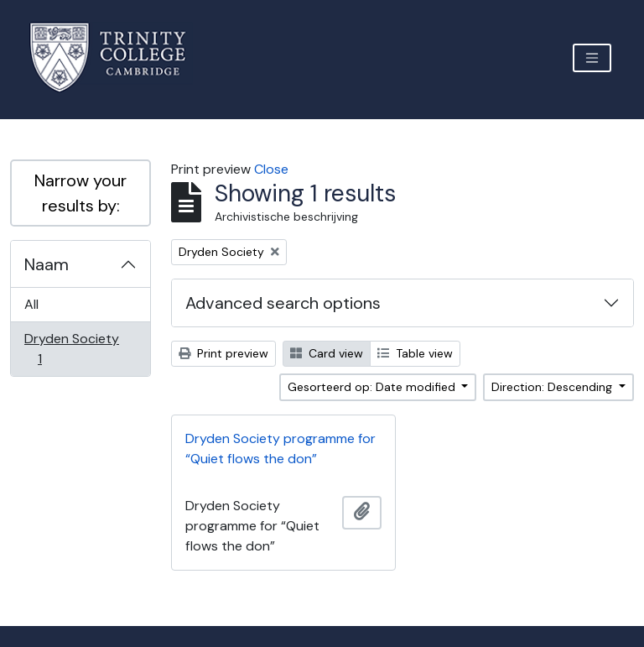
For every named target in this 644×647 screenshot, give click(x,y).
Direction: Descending (553, 387)
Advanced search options (283, 303)
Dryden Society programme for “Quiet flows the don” (280, 449)
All (31, 304)
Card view (327, 353)
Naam (47, 264)
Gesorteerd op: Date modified (373, 387)
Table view (415, 353)
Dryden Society (71, 349)
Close (271, 169)
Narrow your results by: (80, 193)
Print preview (223, 353)
